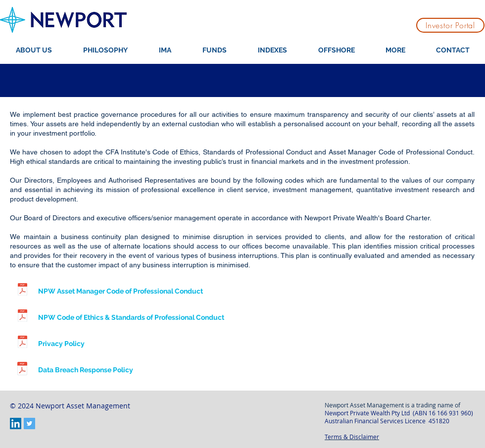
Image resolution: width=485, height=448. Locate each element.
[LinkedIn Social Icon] (16, 423)
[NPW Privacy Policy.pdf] (22, 343)
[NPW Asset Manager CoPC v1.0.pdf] (22, 291)
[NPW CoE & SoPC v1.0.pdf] (22, 317)
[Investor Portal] (450, 25)
